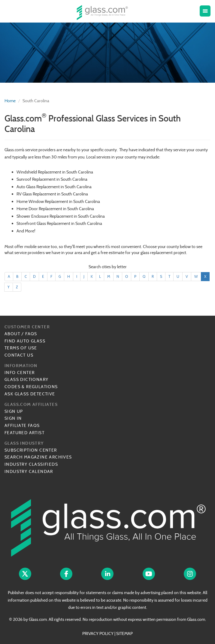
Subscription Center (31, 450)
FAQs (31, 334)
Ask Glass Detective (30, 394)
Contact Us (19, 355)
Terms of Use (21, 348)
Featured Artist (24, 433)
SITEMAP (124, 633)
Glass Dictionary (26, 379)
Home (10, 101)
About (12, 334)
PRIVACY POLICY (98, 633)
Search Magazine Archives (38, 457)
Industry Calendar (29, 471)
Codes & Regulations (31, 387)
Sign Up (14, 411)
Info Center (20, 373)
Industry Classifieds (31, 464)
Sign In (13, 418)
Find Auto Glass (25, 341)
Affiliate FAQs (22, 425)
